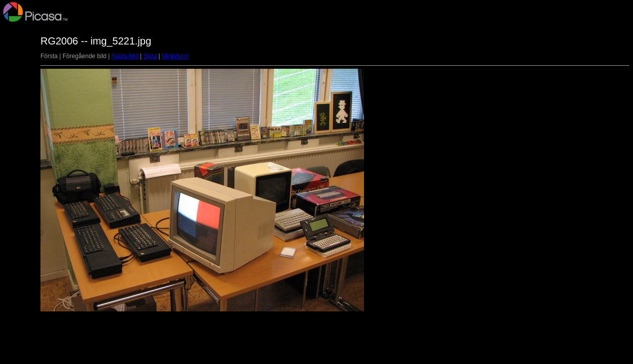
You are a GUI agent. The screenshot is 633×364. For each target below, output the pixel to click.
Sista (150, 56)
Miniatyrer (175, 56)
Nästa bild (125, 56)
